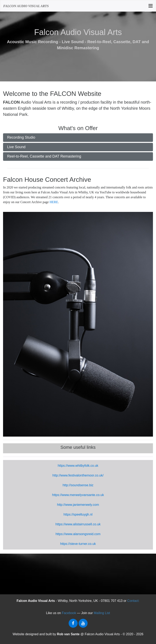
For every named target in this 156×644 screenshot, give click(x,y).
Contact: (133, 601)
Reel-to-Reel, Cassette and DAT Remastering (44, 156)
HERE (54, 202)
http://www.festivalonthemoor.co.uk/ (78, 475)
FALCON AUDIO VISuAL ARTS (26, 6)
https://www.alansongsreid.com (78, 534)
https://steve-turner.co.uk (78, 544)
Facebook (69, 613)
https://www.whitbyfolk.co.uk (78, 466)
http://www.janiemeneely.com (78, 505)
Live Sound (16, 147)
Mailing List (102, 613)
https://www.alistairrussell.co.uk (78, 524)
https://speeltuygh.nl (78, 514)
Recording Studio (21, 137)
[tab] (78, 138)
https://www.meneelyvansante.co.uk (78, 495)
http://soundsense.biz (78, 485)
